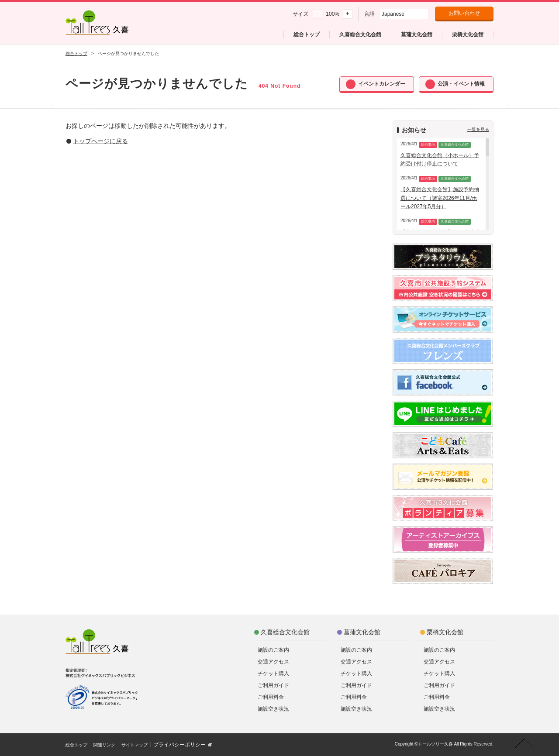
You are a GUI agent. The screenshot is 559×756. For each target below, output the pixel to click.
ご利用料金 (271, 697)
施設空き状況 (273, 709)
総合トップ (76, 53)
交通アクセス (273, 662)
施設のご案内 (273, 650)
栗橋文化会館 (445, 632)
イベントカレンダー (382, 84)
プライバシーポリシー (179, 745)
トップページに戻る (100, 141)
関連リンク (104, 745)
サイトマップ (135, 745)
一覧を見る (478, 129)
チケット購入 (273, 674)
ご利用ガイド (273, 685)
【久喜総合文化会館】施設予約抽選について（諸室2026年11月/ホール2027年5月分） (440, 198)
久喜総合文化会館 (285, 632)
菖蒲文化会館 (362, 632)
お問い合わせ (464, 13)
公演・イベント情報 (461, 84)
